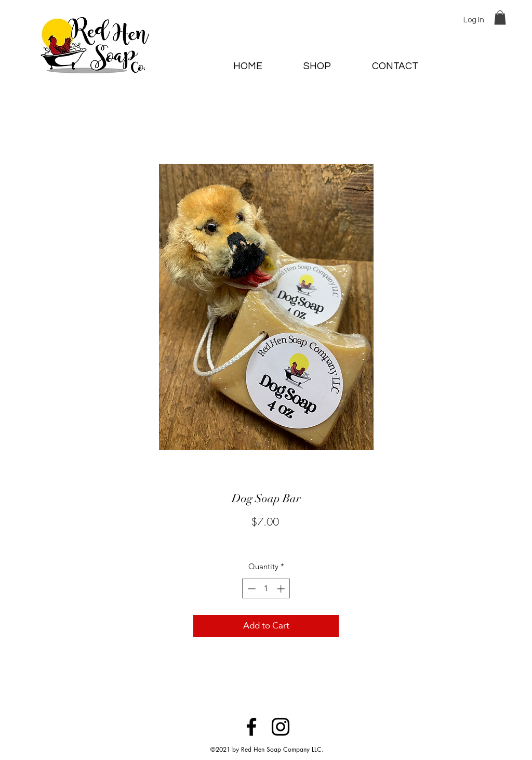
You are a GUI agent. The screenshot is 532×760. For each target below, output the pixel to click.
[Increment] (282, 589)
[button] (500, 17)
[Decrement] (251, 589)
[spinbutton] (266, 589)
